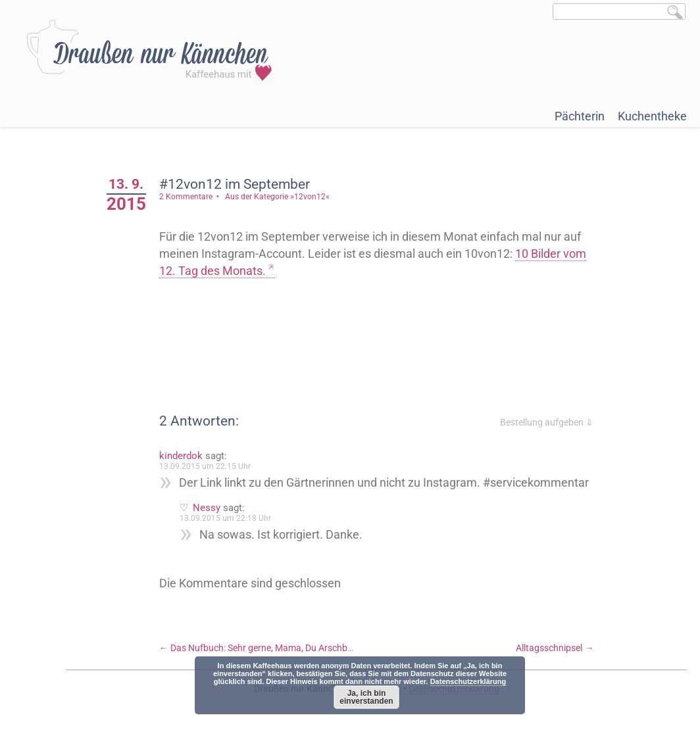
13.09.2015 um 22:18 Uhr (225, 518)
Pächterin (580, 116)
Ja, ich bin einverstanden (366, 697)
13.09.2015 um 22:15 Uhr (205, 466)
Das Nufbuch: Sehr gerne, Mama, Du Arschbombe (265, 648)
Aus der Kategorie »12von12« (277, 197)
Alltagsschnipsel (555, 648)
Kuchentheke (652, 116)
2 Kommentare (186, 197)
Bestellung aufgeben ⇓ (547, 422)
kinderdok (181, 456)
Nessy (207, 508)
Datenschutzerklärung (468, 681)
